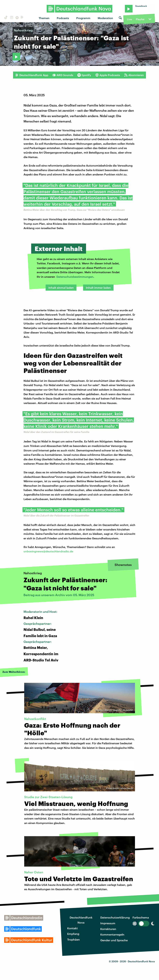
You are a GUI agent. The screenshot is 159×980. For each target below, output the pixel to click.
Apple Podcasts (108, 75)
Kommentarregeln (112, 934)
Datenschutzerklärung (115, 917)
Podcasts (63, 18)
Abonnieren (134, 75)
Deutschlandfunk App (32, 75)
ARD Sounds (63, 75)
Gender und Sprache (114, 940)
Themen (44, 18)
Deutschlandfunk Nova (81, 920)
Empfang (73, 934)
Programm (83, 18)
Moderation (105, 18)
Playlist (140, 19)
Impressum (108, 923)
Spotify (84, 75)
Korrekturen (108, 929)
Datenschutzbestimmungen (75, 277)
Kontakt (72, 928)
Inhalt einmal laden (61, 288)
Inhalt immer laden (98, 288)
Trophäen (73, 939)
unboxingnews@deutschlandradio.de (48, 551)
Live (129, 19)
